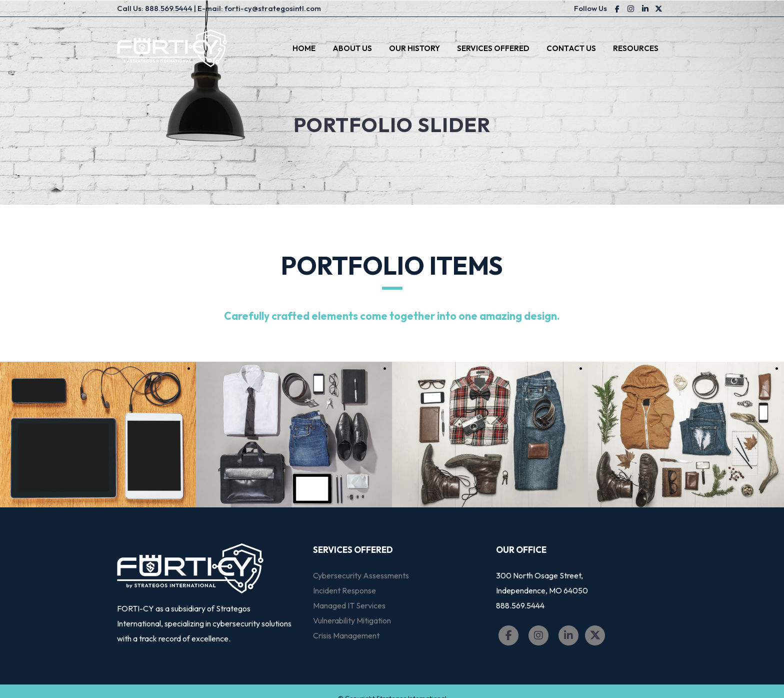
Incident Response (344, 590)
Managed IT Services (349, 605)
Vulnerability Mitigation (352, 620)
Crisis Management (346, 635)
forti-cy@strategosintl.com (273, 8)
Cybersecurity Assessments (361, 575)
